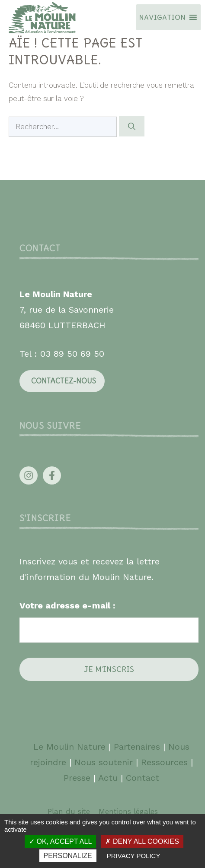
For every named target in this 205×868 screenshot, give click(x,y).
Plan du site (69, 811)
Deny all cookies (142, 841)
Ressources (164, 762)
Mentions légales (128, 811)
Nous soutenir (104, 762)
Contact (143, 778)
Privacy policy (134, 856)
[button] (162, 17)
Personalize (68, 856)
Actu (108, 778)
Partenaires (138, 747)
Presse (77, 778)
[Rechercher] (132, 127)
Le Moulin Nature (69, 747)
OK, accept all (60, 841)
